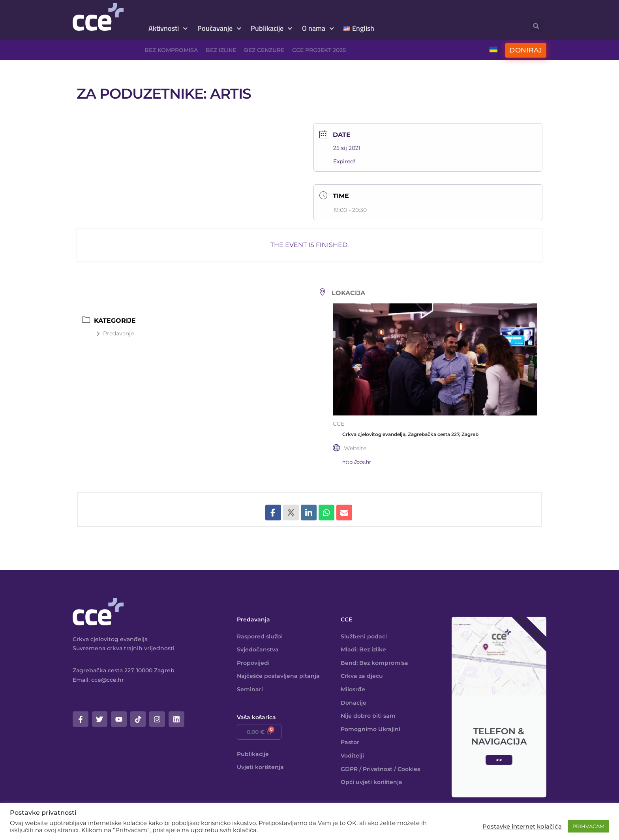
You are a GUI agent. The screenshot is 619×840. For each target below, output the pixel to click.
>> (499, 760)
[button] (536, 26)
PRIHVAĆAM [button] (588, 826)
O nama (318, 29)
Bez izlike (221, 50)
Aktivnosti (168, 29)
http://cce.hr (357, 462)
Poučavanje (219, 29)
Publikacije (272, 29)
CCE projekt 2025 (319, 50)
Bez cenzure (264, 50)
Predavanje (115, 333)
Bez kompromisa (171, 50)
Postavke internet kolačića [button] (522, 827)
